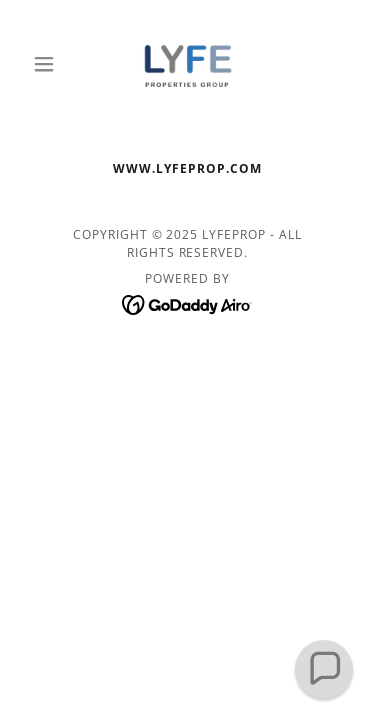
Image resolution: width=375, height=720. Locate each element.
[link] (187, 64)
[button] (48, 64)
